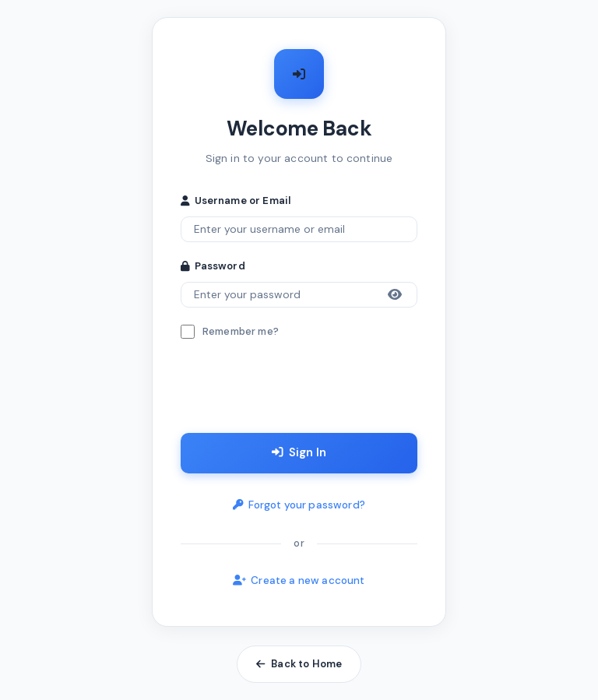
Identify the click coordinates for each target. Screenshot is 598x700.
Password (213, 265)
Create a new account (299, 581)
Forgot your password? (299, 506)
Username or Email (236, 199)
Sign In (299, 453)
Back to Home (299, 665)
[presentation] (299, 390)
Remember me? (241, 331)
